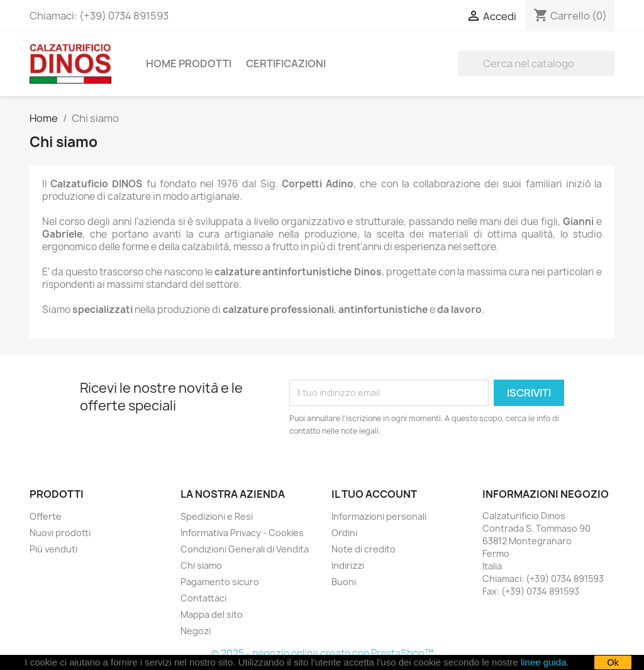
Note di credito (364, 549)
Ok (613, 662)
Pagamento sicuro (220, 582)
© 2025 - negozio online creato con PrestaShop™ (322, 653)
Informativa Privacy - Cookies (242, 533)
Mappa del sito (212, 614)
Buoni (344, 582)
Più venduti (53, 549)
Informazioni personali (379, 516)
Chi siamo (201, 565)
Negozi (196, 631)
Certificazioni (286, 63)
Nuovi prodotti (60, 533)
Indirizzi (348, 565)
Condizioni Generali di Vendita (245, 549)
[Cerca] (538, 63)
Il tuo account (374, 494)
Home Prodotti (189, 63)
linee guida (544, 662)
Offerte (46, 516)
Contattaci (203, 598)
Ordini (344, 533)
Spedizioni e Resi (217, 516)
